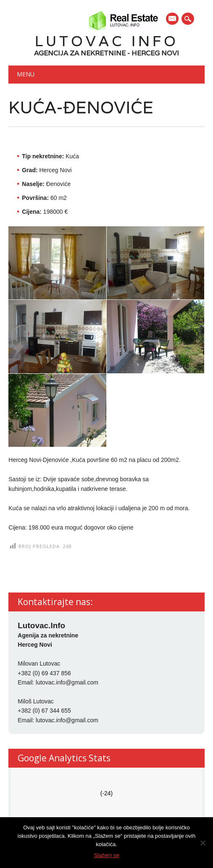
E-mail (173, 19)
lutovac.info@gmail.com (67, 682)
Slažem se (106, 855)
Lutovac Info (107, 41)
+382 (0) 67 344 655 (44, 711)
